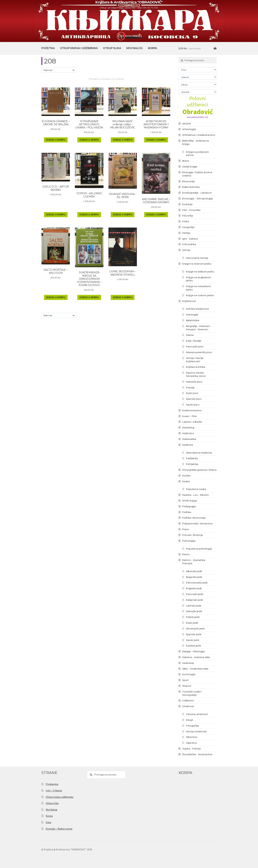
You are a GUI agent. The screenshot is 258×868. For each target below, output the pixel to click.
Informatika (189, 244)
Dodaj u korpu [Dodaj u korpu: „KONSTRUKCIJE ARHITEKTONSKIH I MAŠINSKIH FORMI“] (156, 140)
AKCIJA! (186, 124)
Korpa (152, 48)
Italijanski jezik (194, 600)
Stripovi (187, 686)
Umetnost (188, 706)
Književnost (189, 301)
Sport (185, 680)
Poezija (190, 388)
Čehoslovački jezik (197, 583)
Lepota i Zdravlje (192, 422)
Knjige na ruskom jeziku (200, 295)
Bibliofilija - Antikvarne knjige (195, 142)
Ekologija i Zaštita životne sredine (197, 174)
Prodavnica (52, 784)
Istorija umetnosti (196, 732)
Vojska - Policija (191, 749)
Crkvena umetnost (197, 714)
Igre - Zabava (190, 239)
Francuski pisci (195, 347)
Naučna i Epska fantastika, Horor (196, 374)
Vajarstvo (191, 743)
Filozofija (187, 216)
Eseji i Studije (194, 341)
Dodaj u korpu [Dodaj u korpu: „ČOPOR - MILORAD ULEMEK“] (89, 215)
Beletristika (193, 320)
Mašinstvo (188, 433)
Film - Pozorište (191, 210)
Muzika (186, 476)
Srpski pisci (193, 405)
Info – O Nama (54, 790)
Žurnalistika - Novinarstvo (197, 754)
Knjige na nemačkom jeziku (198, 288)
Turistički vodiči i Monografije (192, 693)
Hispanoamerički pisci (199, 352)
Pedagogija (189, 506)
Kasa (48, 822)
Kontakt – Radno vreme (59, 829)
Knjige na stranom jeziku (197, 264)
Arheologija (189, 129)
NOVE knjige (189, 501)
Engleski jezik (194, 588)
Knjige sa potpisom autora (197, 154)
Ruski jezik (192, 623)
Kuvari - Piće (189, 416)
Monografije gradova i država (199, 470)
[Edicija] (198, 85)
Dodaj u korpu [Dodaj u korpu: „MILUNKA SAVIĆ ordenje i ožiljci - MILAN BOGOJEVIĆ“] (123, 140)
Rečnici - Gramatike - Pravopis (194, 562)
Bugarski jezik (194, 577)
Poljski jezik (193, 617)
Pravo (186, 529)
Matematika (189, 439)
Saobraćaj (188, 663)
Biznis (186, 161)
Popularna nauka (196, 489)
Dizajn (190, 720)
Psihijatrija (192, 464)
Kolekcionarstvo (192, 410)
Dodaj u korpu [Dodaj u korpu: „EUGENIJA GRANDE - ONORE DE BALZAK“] (56, 140)
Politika (187, 512)
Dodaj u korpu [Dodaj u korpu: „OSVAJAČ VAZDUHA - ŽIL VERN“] (123, 215)
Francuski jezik (195, 594)
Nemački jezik (194, 611)
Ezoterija (187, 204)
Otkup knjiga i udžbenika (79, 48)
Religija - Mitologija (193, 651)
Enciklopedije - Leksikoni (197, 193)
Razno (186, 554)
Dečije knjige (190, 167)
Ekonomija (188, 181)
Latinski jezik (194, 606)
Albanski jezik (194, 571)
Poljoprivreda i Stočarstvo (197, 524)
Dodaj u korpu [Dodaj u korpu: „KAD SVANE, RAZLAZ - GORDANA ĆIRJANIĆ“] (156, 215)
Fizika (186, 221)
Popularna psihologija (199, 549)
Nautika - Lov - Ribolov (195, 495)
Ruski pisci (192, 393)
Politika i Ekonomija (194, 518)
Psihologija (189, 541)
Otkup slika (112, 48)
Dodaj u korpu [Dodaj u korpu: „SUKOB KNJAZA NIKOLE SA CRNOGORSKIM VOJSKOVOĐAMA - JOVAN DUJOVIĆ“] (89, 297)
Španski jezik (194, 634)
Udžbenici (188, 701)
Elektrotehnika (191, 187)
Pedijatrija (192, 458)
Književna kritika (196, 367)
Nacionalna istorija (197, 258)
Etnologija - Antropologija (197, 199)
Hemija (186, 233)
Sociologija (189, 674)
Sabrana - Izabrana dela (196, 657)
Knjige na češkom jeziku (200, 272)
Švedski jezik (193, 646)
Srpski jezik (193, 640)
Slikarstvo (192, 737)
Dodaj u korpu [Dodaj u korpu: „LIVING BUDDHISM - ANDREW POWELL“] (123, 297)
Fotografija (192, 726)
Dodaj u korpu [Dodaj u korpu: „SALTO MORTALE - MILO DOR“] (56, 297)
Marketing (188, 428)
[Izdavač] (198, 77)
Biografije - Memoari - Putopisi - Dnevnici (199, 328)
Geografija (188, 227)
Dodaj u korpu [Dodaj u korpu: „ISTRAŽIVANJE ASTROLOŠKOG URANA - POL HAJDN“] (89, 140)
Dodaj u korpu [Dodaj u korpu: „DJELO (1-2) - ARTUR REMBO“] (56, 215)
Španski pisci (194, 399)
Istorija (186, 250)
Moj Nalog (135, 48)
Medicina (188, 445)
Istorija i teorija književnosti (195, 360)
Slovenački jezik (195, 629)
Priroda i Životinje (193, 535)
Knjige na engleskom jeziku (198, 279)
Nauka (186, 481)
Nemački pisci (194, 382)
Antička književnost (197, 309)
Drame (190, 335)
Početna (48, 48)
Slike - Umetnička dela (195, 669)
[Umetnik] (198, 92)
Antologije (192, 315)
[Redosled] (59, 70)
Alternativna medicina (199, 453)
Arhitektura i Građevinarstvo (199, 135)
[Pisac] (198, 70)
